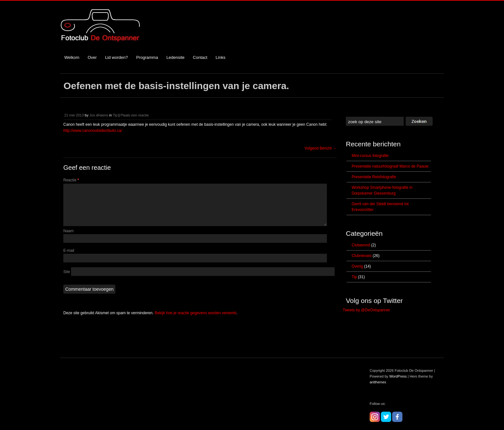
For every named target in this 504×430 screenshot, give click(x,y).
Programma (147, 57)
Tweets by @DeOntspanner (366, 310)
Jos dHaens (99, 115)
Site (67, 279)
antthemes (378, 382)
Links (221, 57)
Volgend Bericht (321, 148)
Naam (68, 239)
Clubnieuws (362, 256)
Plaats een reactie (135, 115)
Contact (200, 57)
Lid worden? (117, 57)
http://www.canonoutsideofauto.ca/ (93, 131)
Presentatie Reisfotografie (374, 177)
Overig (357, 266)
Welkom (72, 57)
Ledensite (175, 57)
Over (92, 57)
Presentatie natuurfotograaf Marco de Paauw (390, 166)
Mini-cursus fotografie (370, 156)
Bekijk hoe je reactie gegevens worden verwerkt (195, 321)
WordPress (398, 376)
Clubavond (361, 245)
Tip (115, 115)
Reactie (71, 180)
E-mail (69, 258)
